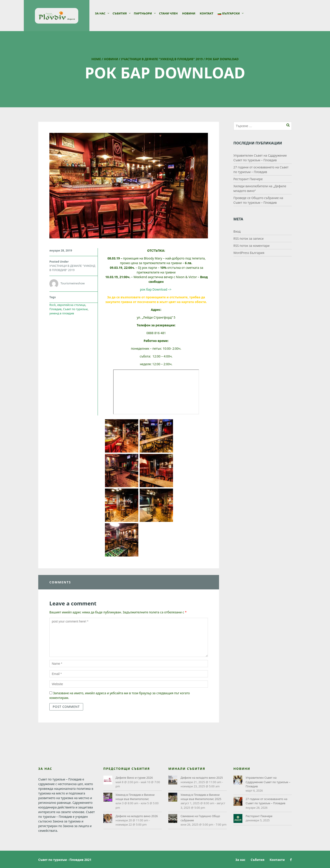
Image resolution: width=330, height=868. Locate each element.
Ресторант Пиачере (248, 179)
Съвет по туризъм (75, 309)
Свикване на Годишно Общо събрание (200, 818)
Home (96, 59)
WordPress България (249, 253)
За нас (100, 13)
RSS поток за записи (249, 238)
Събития (120, 13)
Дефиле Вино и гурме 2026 (134, 778)
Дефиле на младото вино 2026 (137, 816)
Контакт (206, 13)
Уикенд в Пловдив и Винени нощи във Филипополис (135, 797)
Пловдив (55, 309)
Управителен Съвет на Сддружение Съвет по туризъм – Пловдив (268, 782)
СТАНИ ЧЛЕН (168, 13)
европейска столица (71, 305)
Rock (53, 305)
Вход (237, 231)
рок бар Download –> (156, 289)
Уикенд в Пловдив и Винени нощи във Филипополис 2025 (201, 797)
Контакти (277, 860)
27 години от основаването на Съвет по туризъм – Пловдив (267, 801)
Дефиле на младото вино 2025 (202, 778)
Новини (189, 13)
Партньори (143, 13)
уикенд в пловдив (62, 313)
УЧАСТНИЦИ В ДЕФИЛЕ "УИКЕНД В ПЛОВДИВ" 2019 (162, 59)
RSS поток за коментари (252, 246)
